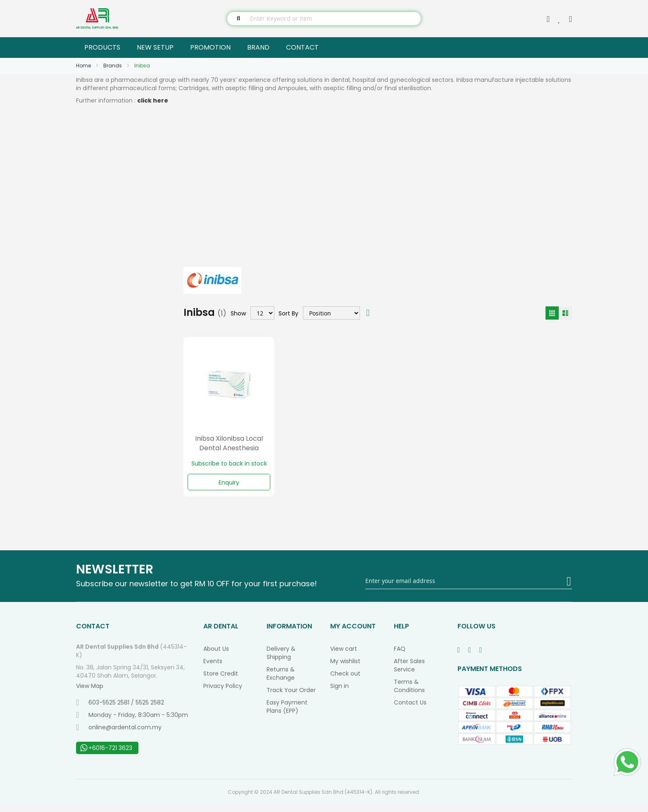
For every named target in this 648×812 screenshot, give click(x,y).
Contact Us (410, 710)
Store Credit (221, 681)
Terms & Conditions (409, 694)
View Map (90, 694)
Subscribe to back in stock (229, 463)
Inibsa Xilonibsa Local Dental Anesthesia (229, 443)
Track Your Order (291, 698)
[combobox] (324, 19)
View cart (344, 657)
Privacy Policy (223, 694)
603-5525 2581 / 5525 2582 (120, 710)
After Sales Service (409, 673)
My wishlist (345, 669)
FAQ (400, 657)
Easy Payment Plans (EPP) (287, 714)
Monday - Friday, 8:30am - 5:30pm (132, 723)
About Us (216, 657)
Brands (113, 66)
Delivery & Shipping (281, 661)
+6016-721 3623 (106, 756)
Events (213, 669)
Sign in (339, 694)
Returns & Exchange (281, 681)
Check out (345, 681)
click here (153, 100)
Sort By (288, 313)
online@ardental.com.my (119, 735)
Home (84, 66)
